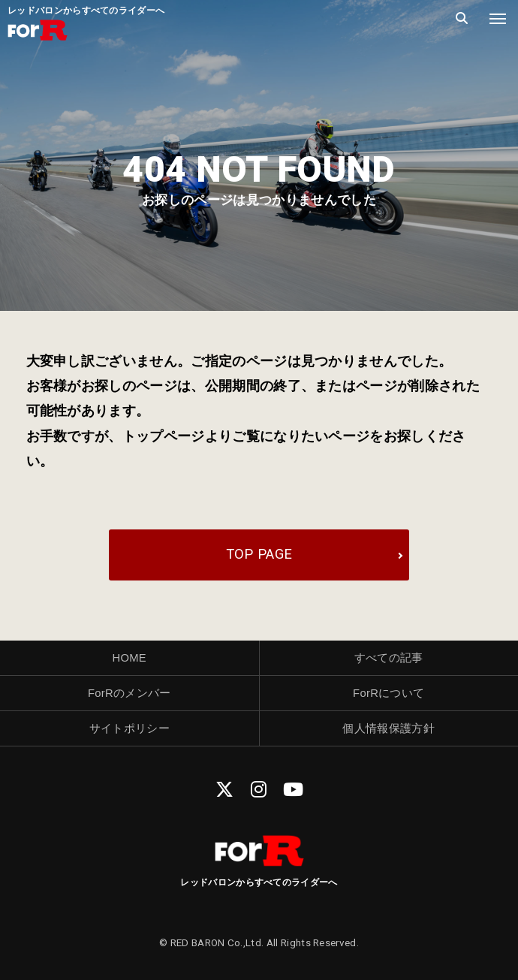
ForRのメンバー (129, 693)
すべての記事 (389, 658)
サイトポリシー (129, 728)
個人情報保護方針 (388, 728)
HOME (129, 658)
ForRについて (388, 693)
